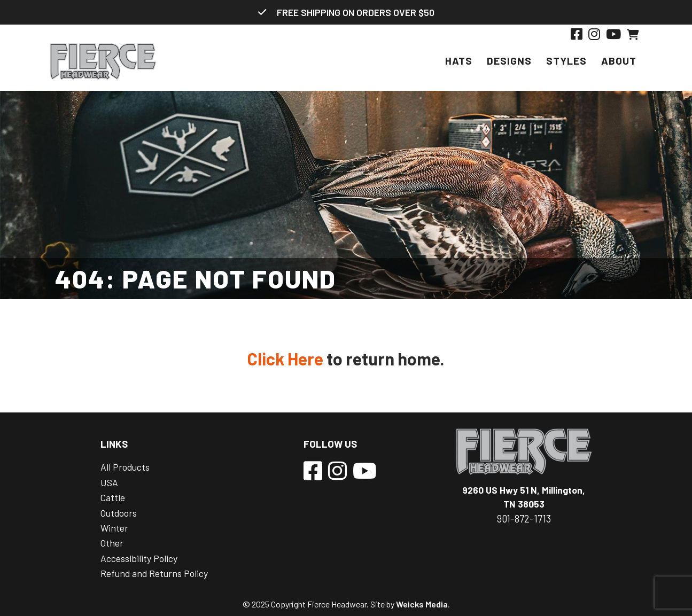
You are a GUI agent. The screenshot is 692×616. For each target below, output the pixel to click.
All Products (125, 467)
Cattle (113, 497)
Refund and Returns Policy (154, 573)
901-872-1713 (524, 519)
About (619, 61)
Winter (114, 528)
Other (112, 543)
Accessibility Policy (139, 558)
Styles (566, 61)
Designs (509, 61)
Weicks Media (422, 604)
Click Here (285, 358)
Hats (459, 61)
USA (109, 482)
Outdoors (119, 513)
